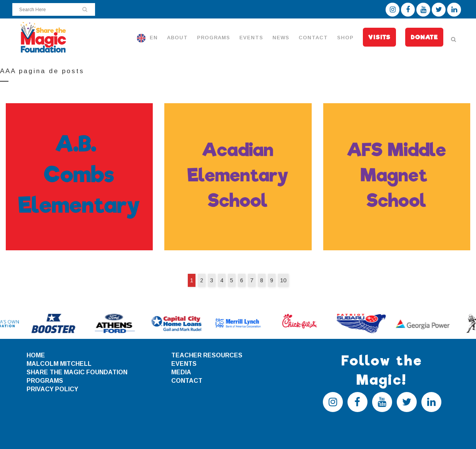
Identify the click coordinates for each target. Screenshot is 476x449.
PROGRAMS (45, 381)
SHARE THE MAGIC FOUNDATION (77, 372)
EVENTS (184, 364)
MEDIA (181, 372)
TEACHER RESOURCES (207, 355)
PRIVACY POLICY (52, 389)
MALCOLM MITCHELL (59, 364)
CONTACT (187, 381)
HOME (36, 355)
